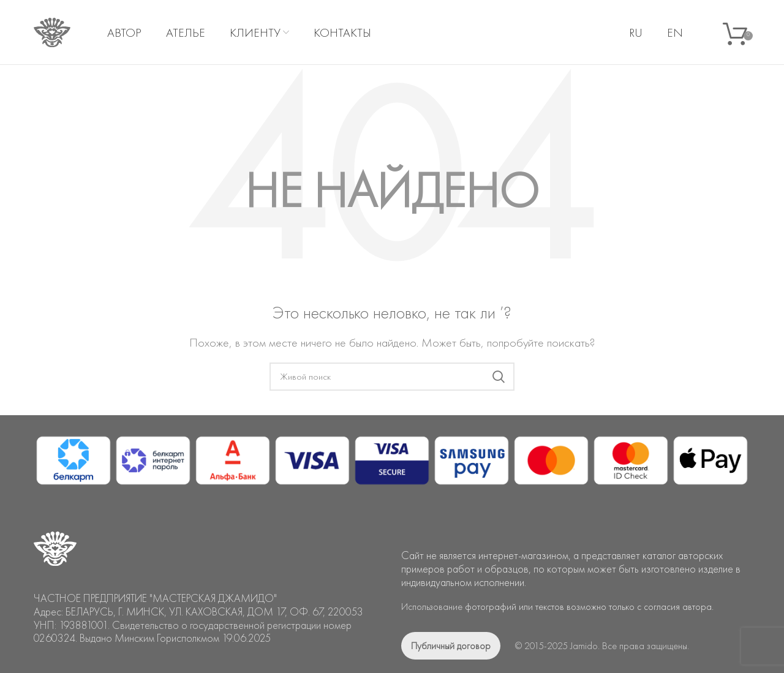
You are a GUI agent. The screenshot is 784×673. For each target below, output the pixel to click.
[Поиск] (392, 377)
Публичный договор (451, 646)
